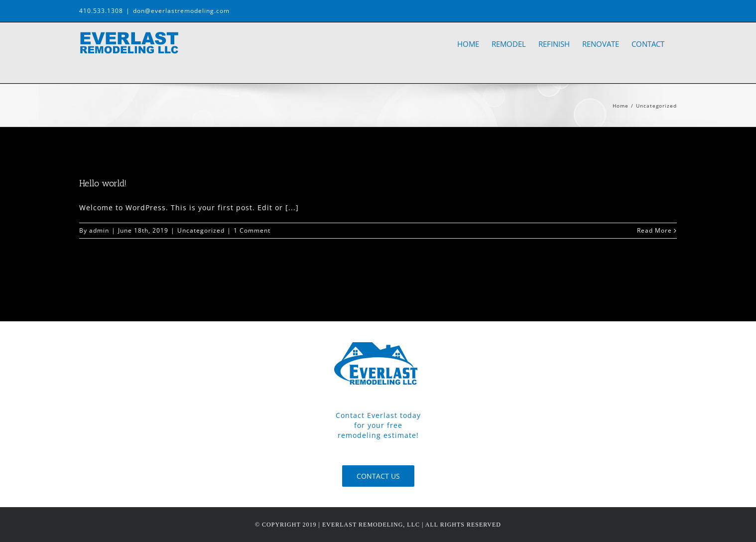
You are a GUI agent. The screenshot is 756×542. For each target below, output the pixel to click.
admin (99, 230)
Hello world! (103, 183)
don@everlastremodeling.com (181, 11)
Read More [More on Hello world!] (654, 230)
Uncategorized (201, 230)
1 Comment (252, 230)
